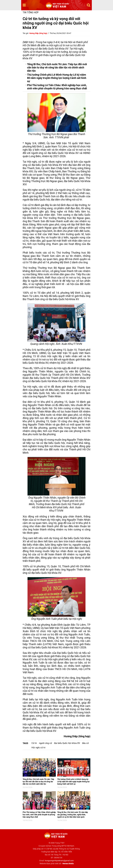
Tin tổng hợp (31, 12)
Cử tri (34, 743)
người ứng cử (45, 743)
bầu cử (85, 743)
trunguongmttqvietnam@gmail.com (59, 861)
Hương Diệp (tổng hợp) (38, 33)
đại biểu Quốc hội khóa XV (67, 743)
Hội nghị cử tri (38, 748)
